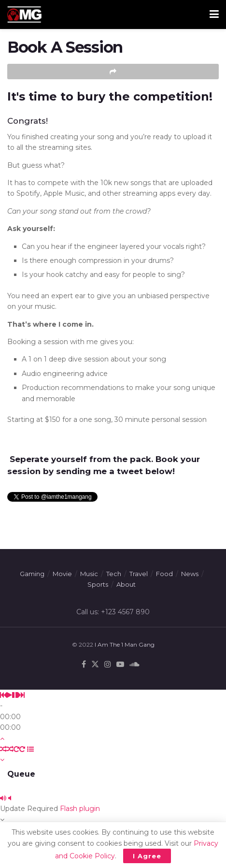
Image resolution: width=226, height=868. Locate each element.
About (126, 584)
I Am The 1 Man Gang (125, 644)
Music (89, 574)
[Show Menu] (214, 14)
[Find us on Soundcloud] (134, 665)
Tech (114, 574)
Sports (98, 584)
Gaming (32, 574)
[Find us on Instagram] (108, 665)
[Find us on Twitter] (95, 665)
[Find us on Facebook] (84, 665)
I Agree (147, 856)
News (190, 574)
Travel (139, 574)
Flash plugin (80, 809)
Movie (62, 574)
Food (164, 574)
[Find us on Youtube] (120, 665)
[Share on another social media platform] (113, 72)
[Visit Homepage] (24, 14)
